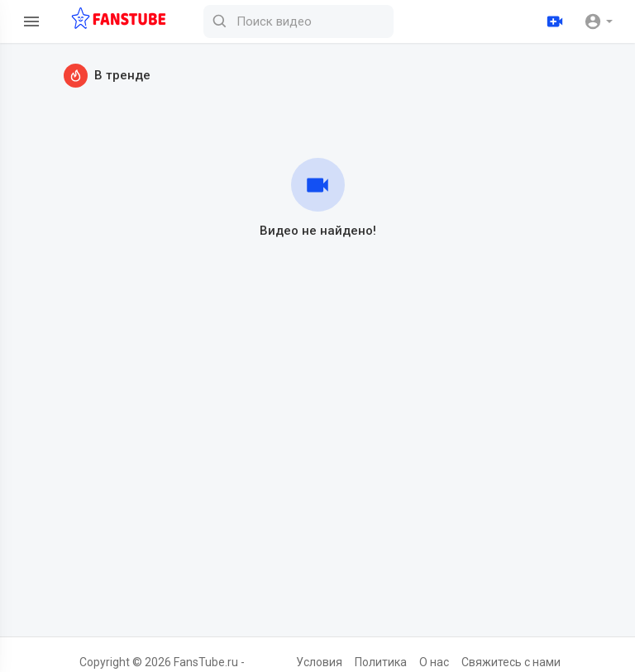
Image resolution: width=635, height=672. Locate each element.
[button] (598, 21)
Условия (319, 662)
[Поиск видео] (298, 21)
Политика (381, 662)
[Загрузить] (555, 21)
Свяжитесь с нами (511, 662)
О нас (434, 662)
